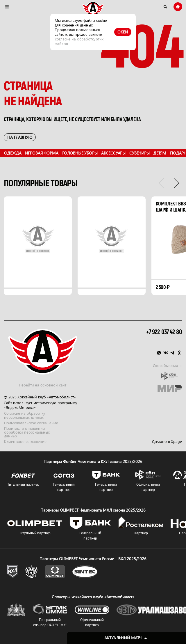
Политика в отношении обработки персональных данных (27, 432)
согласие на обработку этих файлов (79, 41)
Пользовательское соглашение (31, 423)
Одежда (13, 153)
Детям (160, 153)
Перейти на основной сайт (43, 385)
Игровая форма (42, 153)
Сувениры (139, 153)
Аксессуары (113, 153)
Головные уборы (80, 153)
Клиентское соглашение (25, 441)
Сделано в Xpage (167, 441)
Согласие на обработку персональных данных (24, 415)
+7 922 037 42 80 (164, 332)
